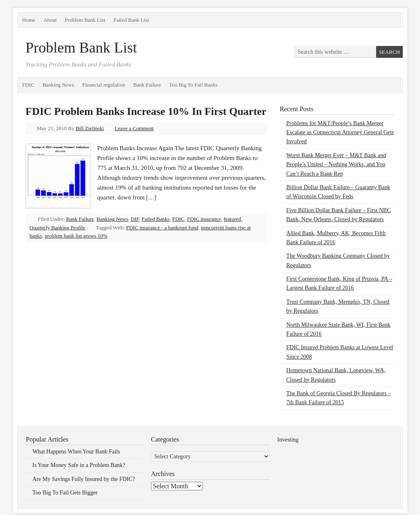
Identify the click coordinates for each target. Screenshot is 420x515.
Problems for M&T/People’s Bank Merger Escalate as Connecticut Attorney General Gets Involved (340, 133)
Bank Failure (147, 85)
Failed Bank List (131, 20)
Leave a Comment (134, 128)
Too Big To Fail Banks (193, 85)
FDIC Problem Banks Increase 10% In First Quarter (146, 111)
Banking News (58, 85)
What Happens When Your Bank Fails (76, 452)
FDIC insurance (204, 219)
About (50, 20)
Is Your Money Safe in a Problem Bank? (79, 465)
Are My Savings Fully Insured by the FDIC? (84, 479)
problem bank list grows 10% (76, 236)
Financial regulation (104, 85)
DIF (135, 219)
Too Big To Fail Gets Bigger (65, 493)
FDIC (28, 85)
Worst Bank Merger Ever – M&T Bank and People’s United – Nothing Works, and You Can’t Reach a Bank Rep (336, 165)
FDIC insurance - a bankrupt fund (162, 228)
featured (232, 219)
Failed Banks (155, 219)
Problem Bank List (85, 20)
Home (29, 20)
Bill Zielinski (90, 128)
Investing (288, 440)
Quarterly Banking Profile (57, 228)
